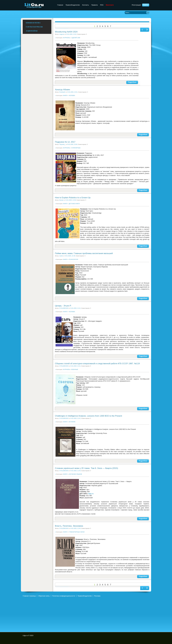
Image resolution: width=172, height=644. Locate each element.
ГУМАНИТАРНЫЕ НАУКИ (77, 532)
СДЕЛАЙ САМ (76, 38)
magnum (62, 34)
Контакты (86, 5)
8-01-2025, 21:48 (70, 256)
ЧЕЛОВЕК (72, 95)
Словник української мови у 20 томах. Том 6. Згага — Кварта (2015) (86, 468)
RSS (102, 5)
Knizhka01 (62, 92)
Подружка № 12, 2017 (65, 142)
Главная (60, 5)
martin (61, 256)
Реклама (97, 596)
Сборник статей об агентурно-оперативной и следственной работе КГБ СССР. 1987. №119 (97, 364)
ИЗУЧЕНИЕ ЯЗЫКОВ (75, 474)
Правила (95, 5)
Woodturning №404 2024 (66, 32)
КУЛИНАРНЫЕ (76, 148)
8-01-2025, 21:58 (71, 200)
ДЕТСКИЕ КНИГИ (74, 204)
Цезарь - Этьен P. (63, 306)
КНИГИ (65, 95)
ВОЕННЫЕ (75, 369)
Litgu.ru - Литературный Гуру (39, 5)
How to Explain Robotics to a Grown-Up (73, 198)
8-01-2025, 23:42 (71, 34)
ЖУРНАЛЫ (66, 38)
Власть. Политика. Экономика (69, 526)
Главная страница (29, 596)
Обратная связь (44, 596)
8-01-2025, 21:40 (76, 471)
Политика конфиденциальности (64, 596)
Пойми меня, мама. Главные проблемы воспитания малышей (84, 253)
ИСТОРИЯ (72, 422)
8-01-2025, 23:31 (73, 92)
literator (61, 200)
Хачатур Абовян (62, 90)
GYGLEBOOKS (64, 308)
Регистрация (136, 5)
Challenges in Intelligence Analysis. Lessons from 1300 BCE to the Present (88, 416)
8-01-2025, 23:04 (72, 144)
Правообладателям (73, 5)
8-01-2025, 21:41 (76, 308)
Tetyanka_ (62, 144)
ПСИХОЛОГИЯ (73, 259)
